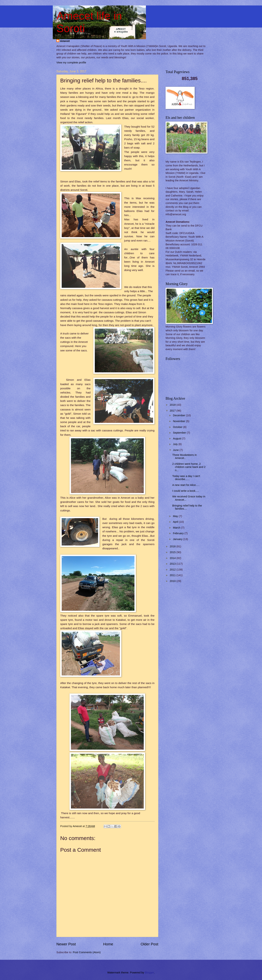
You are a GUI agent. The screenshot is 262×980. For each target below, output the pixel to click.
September (180, 433)
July (176, 444)
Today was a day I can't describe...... (186, 478)
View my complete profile (71, 63)
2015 (173, 552)
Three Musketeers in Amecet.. (184, 457)
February (179, 533)
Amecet (65, 41)
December (179, 415)
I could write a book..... (186, 491)
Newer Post (66, 944)
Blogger (149, 973)
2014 (173, 558)
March (177, 528)
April (176, 522)
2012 (173, 570)
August (177, 439)
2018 (173, 405)
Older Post (149, 944)
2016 (173, 546)
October (178, 427)
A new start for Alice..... (186, 485)
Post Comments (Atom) (87, 952)
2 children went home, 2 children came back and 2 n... (189, 467)
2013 (173, 564)
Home (108, 944)
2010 (173, 581)
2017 (173, 411)
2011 (173, 575)
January (178, 539)
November (179, 421)
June (176, 450)
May (176, 516)
